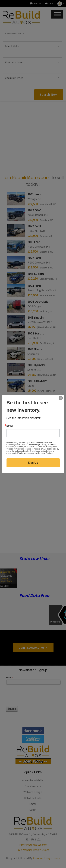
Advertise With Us (33, 780)
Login (33, 810)
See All (35, 4)
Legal (33, 804)
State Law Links (34, 559)
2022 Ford (34, 226)
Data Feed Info (33, 798)
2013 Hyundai (36, 365)
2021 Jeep (34, 194)
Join (49, 4)
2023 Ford (34, 286)
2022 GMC (34, 210)
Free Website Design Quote (33, 850)
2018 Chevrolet (37, 381)
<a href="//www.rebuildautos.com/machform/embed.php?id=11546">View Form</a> (33, 698)
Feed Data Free (34, 596)
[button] (61, 4)
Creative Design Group (47, 858)
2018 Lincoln (36, 318)
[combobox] (32, 46)
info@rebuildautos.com (33, 845)
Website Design (33, 792)
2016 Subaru (36, 274)
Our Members (33, 786)
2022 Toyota (36, 333)
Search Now (49, 95)
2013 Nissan (35, 349)
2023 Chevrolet (38, 397)
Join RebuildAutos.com (26, 178)
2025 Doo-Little (38, 302)
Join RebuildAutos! (33, 648)
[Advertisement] (33, 138)
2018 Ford (34, 242)
